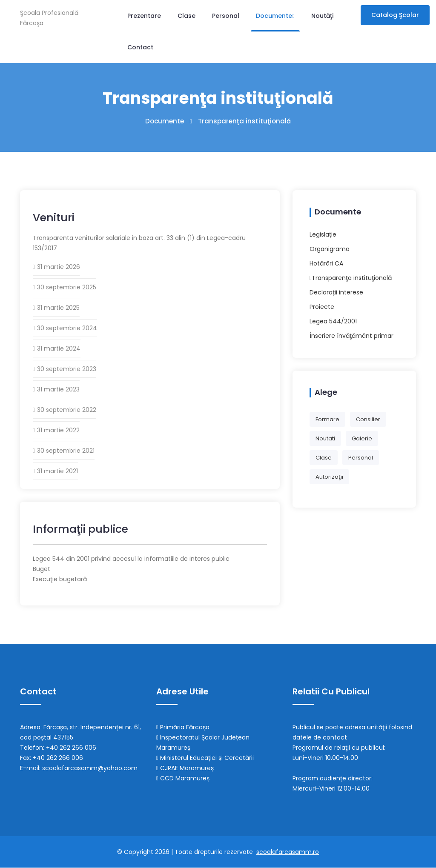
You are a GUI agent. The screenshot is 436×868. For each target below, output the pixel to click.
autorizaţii (329, 477)
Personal (226, 16)
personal (361, 458)
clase (324, 458)
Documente (275, 16)
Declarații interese (336, 292)
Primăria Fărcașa (183, 728)
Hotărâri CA (326, 263)
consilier (368, 419)
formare (327, 419)
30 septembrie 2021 (66, 451)
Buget (42, 569)
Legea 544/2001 (333, 321)
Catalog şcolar (395, 15)
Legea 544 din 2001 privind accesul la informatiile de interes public (131, 559)
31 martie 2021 (57, 471)
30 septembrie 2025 (67, 288)
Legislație (323, 234)
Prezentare (144, 16)
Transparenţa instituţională (352, 278)
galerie (362, 438)
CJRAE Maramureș (185, 768)
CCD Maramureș (183, 779)
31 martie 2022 (58, 431)
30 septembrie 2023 (67, 369)
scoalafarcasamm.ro (288, 852)
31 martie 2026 (59, 267)
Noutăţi (322, 16)
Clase (186, 16)
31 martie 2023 (58, 390)
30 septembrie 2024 (67, 328)
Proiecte (322, 307)
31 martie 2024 (59, 349)
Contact (140, 47)
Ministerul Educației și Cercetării (205, 758)
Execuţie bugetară (60, 580)
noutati (325, 438)
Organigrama (330, 249)
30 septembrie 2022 (67, 410)
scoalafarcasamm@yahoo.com (90, 768)
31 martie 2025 (58, 308)
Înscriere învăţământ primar (351, 336)
